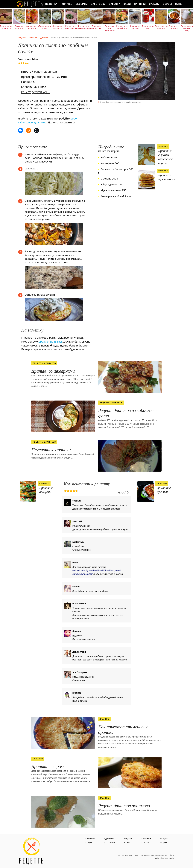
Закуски (115, 4)
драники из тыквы (50, 342)
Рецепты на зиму (148, 27)
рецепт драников (39, 72)
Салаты (154, 4)
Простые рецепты (96, 27)
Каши (127, 4)
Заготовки (98, 4)
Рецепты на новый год (122, 27)
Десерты (82, 4)
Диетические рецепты (161, 27)
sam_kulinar (33, 59)
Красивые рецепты (135, 27)
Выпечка (51, 4)
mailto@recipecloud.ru (165, 858)
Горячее (67, 4)
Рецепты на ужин (45, 27)
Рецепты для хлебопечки (109, 28)
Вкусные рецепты (19, 27)
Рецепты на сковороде (6, 27)
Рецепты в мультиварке (71, 27)
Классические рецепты (32, 27)
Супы (179, 4)
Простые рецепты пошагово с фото (32, 851)
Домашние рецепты (58, 27)
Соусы (167, 4)
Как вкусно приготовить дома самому (30, 4)
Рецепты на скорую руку (187, 28)
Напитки (140, 4)
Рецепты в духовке (174, 27)
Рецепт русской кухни (36, 92)
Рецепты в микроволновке (84, 27)
